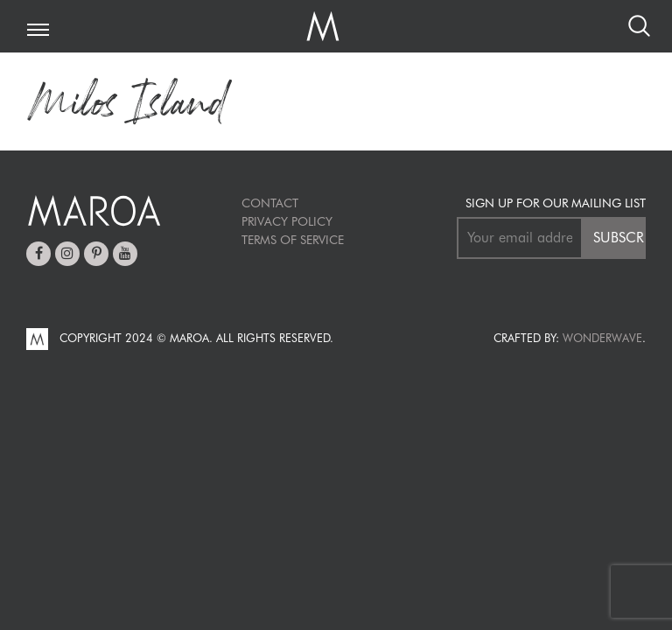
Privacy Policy (287, 221)
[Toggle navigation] (38, 31)
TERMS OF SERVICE (293, 240)
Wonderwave (602, 338)
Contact (270, 203)
